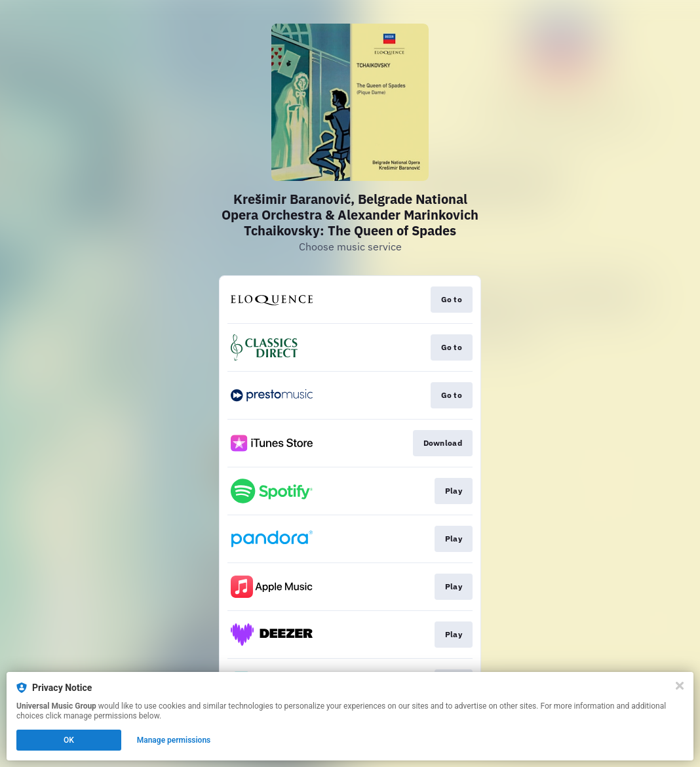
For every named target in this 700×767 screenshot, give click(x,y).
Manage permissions (174, 740)
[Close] (680, 686)
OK (69, 740)
